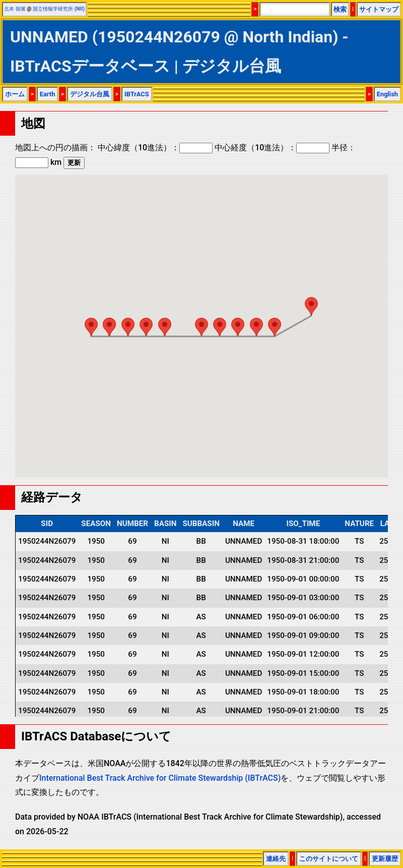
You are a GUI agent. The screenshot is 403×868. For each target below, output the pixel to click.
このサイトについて (329, 859)
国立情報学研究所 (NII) (59, 9)
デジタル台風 (90, 94)
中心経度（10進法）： (272, 148)
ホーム (15, 94)
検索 (340, 9)
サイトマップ (379, 9)
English (387, 94)
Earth (48, 94)
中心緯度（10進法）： (155, 148)
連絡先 (276, 859)
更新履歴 (385, 859)
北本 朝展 (15, 9)
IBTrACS (137, 94)
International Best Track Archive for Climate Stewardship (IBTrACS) (160, 778)
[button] (311, 306)
